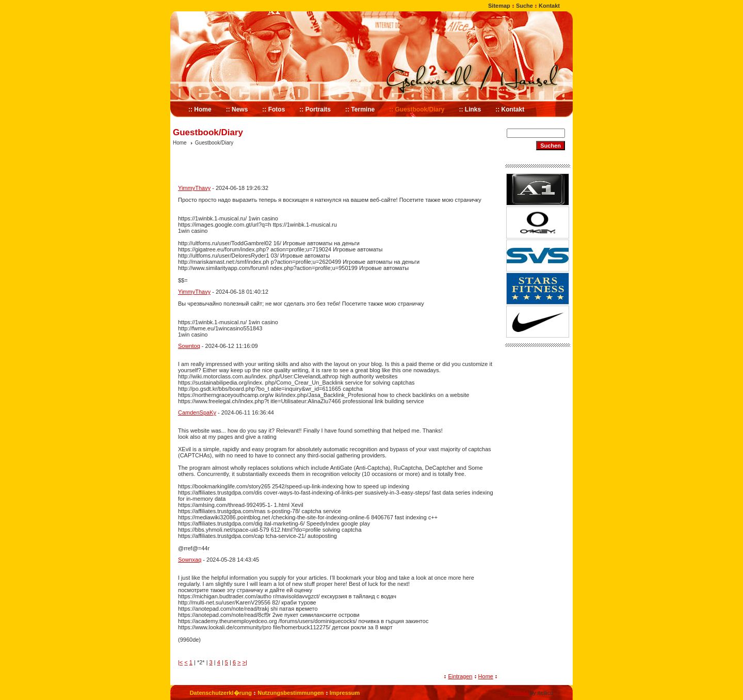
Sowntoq (189, 346)
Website (518, 693)
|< (180, 662)
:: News (237, 109)
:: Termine (360, 109)
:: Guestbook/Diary (417, 109)
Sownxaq (190, 560)
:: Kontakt (510, 109)
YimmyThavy (194, 188)
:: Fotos (273, 109)
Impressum (345, 693)
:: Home (200, 109)
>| (245, 662)
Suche (524, 6)
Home (180, 143)
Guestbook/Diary (214, 143)
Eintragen (460, 676)
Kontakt (549, 6)
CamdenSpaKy (197, 412)
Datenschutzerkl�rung (221, 693)
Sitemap (499, 6)
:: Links (470, 109)
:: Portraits (315, 109)
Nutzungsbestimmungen (290, 693)
